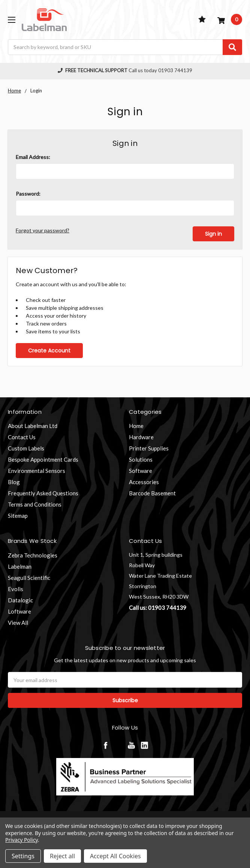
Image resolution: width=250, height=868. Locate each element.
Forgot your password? (43, 230)
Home (136, 426)
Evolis (16, 589)
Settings (23, 856)
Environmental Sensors (37, 471)
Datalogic (20, 600)
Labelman (20, 566)
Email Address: (33, 157)
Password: (28, 194)
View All (18, 622)
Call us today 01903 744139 (125, 70)
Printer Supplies (149, 448)
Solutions (141, 459)
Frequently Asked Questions (43, 493)
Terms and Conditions (35, 504)
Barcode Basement (152, 493)
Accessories (144, 482)
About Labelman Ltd (33, 426)
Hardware (141, 437)
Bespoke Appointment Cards (43, 459)
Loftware (19, 611)
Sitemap (18, 516)
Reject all (62, 856)
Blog (14, 482)
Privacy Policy (22, 840)
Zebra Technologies (33, 555)
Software (141, 471)
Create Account (49, 350)
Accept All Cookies (115, 856)
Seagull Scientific (29, 577)
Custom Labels (26, 448)
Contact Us (22, 437)
